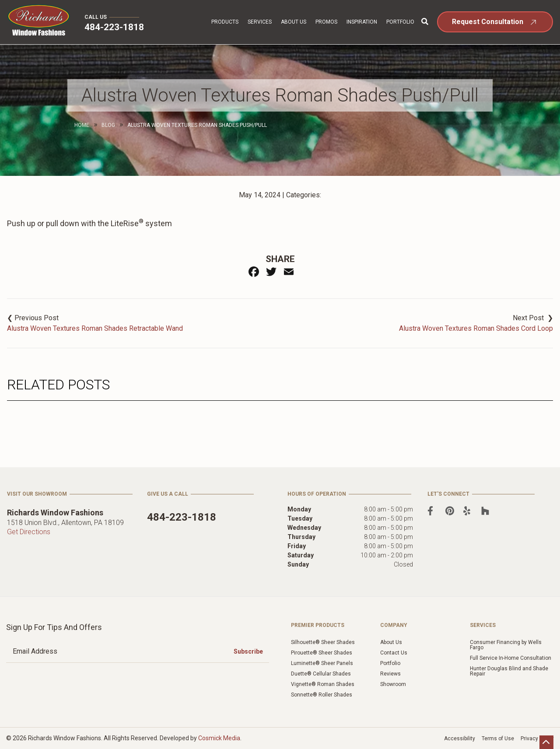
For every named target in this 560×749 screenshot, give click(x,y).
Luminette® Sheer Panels (322, 663)
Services (260, 22)
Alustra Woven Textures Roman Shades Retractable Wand (95, 328)
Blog (108, 125)
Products (225, 22)
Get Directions (29, 532)
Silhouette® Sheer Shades (323, 642)
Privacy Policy (537, 738)
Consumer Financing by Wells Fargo (506, 645)
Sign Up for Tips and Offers (54, 627)
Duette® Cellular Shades (321, 674)
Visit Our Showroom (37, 494)
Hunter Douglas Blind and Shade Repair (509, 671)
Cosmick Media (219, 738)
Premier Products (318, 625)
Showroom (393, 684)
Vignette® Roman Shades (323, 684)
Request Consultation (488, 22)
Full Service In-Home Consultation (511, 658)
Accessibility (460, 738)
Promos (326, 22)
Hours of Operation (317, 494)
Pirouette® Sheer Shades (322, 653)
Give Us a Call (168, 494)
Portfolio (400, 22)
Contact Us (394, 653)
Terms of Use (498, 738)
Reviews (390, 674)
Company (394, 625)
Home (82, 125)
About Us (294, 22)
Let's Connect (448, 494)
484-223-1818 (114, 27)
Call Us (96, 17)
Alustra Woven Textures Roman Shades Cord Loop (476, 328)
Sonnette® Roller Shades (322, 695)
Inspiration (362, 22)
